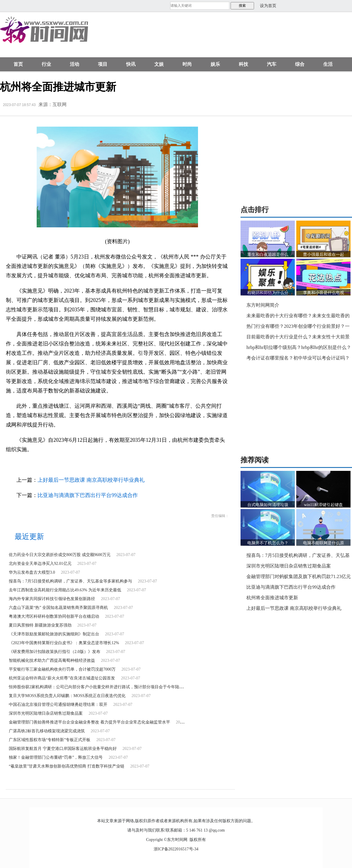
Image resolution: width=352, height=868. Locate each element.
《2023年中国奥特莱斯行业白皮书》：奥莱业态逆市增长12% (64, 643)
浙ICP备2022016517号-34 (176, 849)
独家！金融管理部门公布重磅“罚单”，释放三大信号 (56, 757)
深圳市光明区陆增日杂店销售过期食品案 (46, 713)
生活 (328, 64)
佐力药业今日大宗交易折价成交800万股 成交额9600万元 (60, 555)
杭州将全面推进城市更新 (272, 598)
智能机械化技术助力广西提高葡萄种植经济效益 (52, 660)
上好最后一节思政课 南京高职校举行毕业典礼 (91, 480)
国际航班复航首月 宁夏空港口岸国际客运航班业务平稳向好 (63, 749)
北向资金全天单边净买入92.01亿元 (40, 564)
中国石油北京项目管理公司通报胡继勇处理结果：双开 (58, 705)
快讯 (131, 64)
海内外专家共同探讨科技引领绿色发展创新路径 (52, 599)
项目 (103, 64)
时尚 (187, 64)
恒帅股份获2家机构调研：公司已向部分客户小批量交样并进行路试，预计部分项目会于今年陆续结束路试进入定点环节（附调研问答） (131, 687)
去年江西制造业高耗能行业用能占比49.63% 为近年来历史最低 (65, 590)
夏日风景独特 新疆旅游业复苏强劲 (40, 625)
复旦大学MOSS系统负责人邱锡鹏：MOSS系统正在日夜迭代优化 (67, 696)
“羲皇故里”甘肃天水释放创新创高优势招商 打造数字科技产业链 (67, 766)
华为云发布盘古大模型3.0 (32, 572)
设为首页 (268, 6)
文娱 (159, 64)
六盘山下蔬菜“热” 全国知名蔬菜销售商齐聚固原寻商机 (58, 608)
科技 (243, 64)
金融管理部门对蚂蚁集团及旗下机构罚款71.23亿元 (299, 576)
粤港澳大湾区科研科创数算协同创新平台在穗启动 (54, 616)
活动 (75, 64)
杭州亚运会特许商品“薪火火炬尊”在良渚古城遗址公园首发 (62, 678)
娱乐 (215, 64)
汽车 (272, 64)
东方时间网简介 (263, 305)
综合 (300, 64)
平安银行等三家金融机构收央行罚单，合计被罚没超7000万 (62, 669)
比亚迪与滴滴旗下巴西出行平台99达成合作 (88, 495)
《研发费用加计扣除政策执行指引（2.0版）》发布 (55, 652)
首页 (18, 64)
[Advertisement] (128, 38)
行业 (46, 64)
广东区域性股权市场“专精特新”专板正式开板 (50, 740)
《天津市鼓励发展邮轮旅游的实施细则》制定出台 (54, 634)
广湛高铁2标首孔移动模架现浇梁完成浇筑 (47, 731)
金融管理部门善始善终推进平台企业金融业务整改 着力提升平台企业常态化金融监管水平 (89, 722)
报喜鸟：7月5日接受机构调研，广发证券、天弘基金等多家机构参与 (70, 581)
